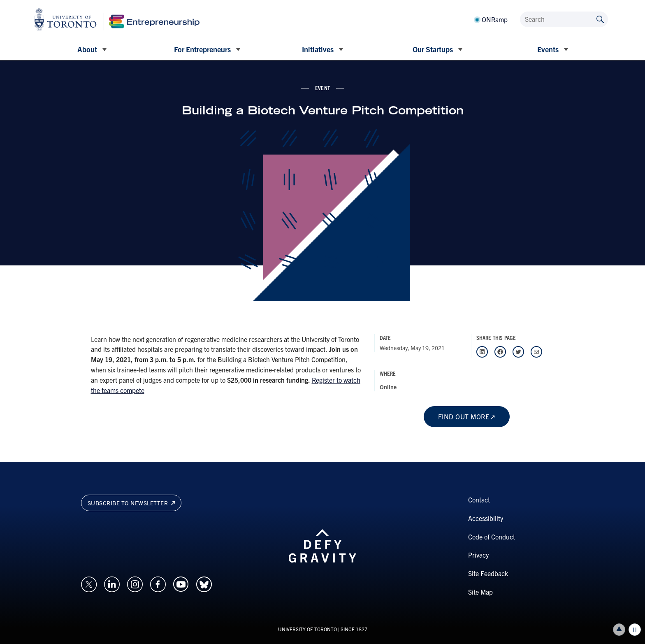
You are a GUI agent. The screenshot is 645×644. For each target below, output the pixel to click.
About (87, 49)
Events (548, 49)
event (322, 88)
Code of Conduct (492, 537)
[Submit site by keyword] (600, 19)
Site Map (480, 592)
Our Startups (433, 49)
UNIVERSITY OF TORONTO (307, 629)
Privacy (478, 555)
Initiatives (318, 49)
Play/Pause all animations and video (635, 630)
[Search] (564, 19)
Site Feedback (488, 573)
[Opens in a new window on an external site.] (89, 583)
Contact (479, 500)
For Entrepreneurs (202, 49)
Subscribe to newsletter (131, 503)
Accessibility (486, 518)
